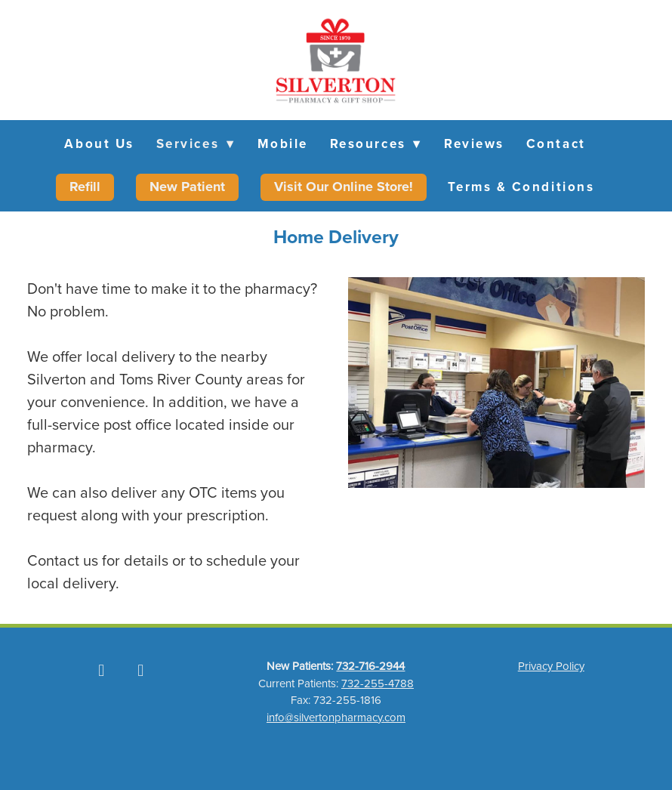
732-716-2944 (370, 666)
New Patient (187, 187)
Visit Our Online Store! (344, 187)
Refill (85, 187)
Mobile (283, 143)
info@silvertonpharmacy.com (336, 717)
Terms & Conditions (521, 187)
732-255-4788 (378, 683)
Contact (556, 143)
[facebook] (101, 670)
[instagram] (140, 670)
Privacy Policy (551, 666)
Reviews (474, 143)
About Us (99, 143)
